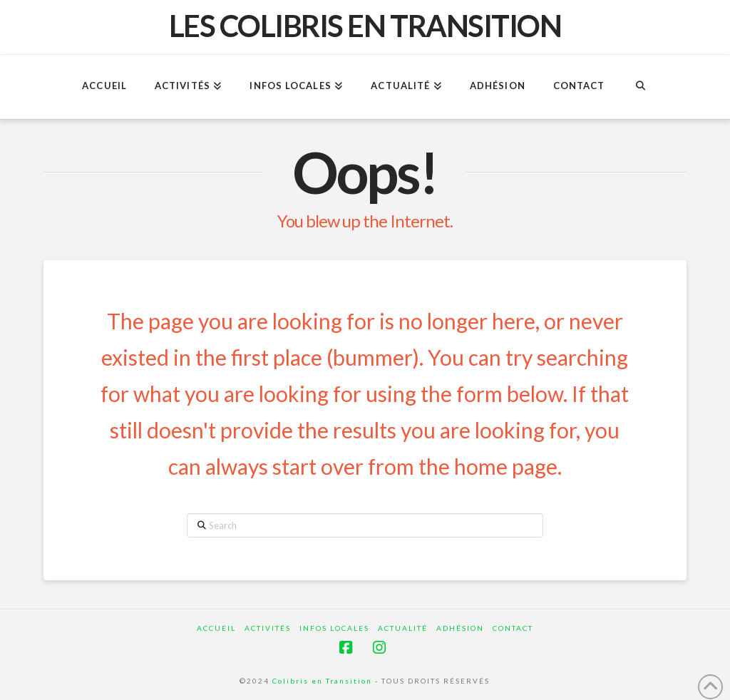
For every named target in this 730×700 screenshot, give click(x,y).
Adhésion (460, 628)
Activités (268, 628)
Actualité (403, 628)
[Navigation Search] (640, 87)
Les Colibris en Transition (365, 26)
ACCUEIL (216, 628)
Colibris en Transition (322, 681)
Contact (513, 628)
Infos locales (334, 628)
